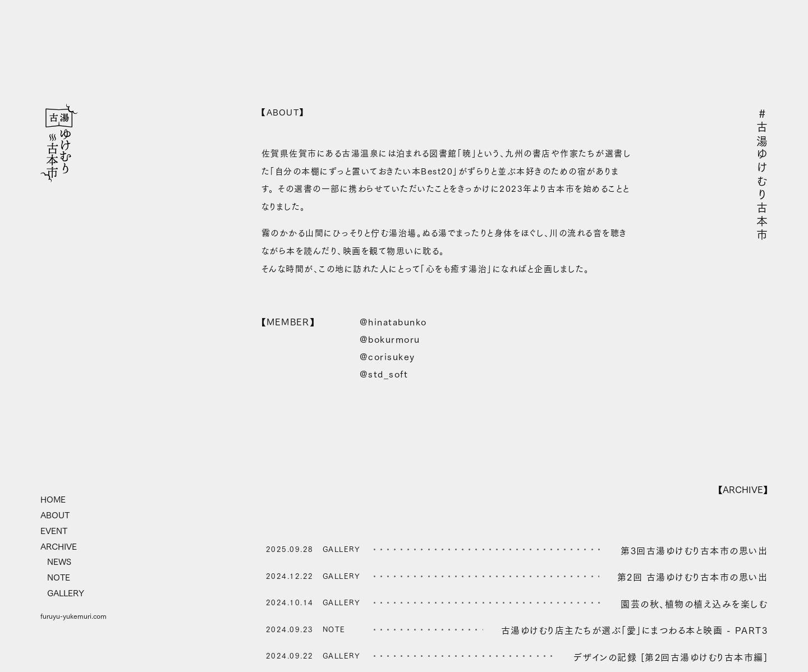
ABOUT (55, 515)
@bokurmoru (390, 340)
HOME (53, 500)
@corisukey (387, 357)
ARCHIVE (59, 547)
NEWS (59, 562)
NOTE (59, 578)
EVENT (54, 531)
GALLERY (66, 593)
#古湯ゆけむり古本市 (762, 175)
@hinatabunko (393, 322)
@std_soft (384, 374)
